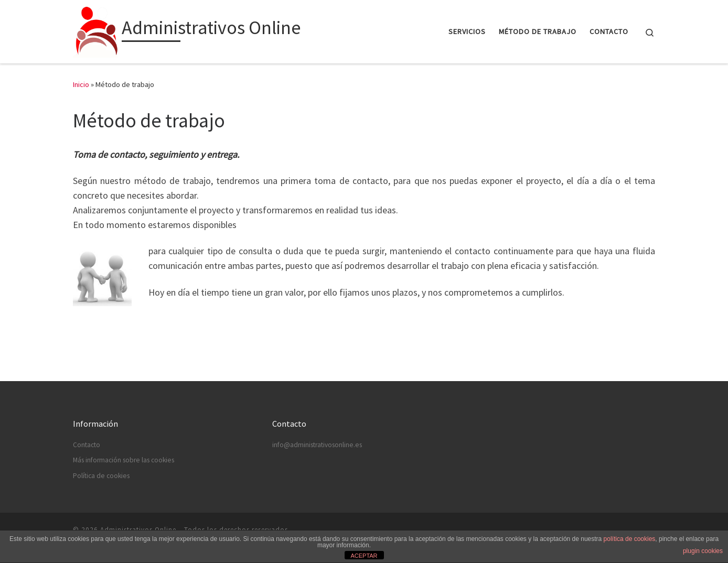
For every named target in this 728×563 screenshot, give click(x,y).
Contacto (87, 445)
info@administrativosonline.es (317, 445)
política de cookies (630, 539)
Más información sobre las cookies (124, 460)
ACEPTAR (364, 556)
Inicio (81, 84)
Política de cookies (101, 476)
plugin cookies (703, 551)
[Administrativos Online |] (95, 30)
